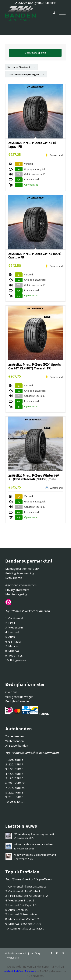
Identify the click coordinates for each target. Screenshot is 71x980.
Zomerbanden (14, 736)
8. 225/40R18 (14, 792)
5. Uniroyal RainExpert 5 (21, 905)
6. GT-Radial (13, 641)
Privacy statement (17, 590)
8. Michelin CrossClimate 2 (23, 919)
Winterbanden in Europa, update (33, 844)
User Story (35, 953)
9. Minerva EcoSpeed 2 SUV (23, 924)
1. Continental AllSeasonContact (26, 886)
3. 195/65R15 (14, 769)
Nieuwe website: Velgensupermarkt (35, 855)
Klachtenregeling (16, 594)
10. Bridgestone (16, 660)
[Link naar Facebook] (51, 953)
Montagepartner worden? (22, 569)
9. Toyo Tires (14, 655)
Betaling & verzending (20, 573)
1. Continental (14, 618)
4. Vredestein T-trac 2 (20, 900)
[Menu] (60, 13)
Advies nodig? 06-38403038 (37, 3)
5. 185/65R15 (14, 778)
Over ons (11, 692)
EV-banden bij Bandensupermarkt (34, 834)
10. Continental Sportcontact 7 (25, 928)
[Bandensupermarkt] (29, 13)
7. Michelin (12, 646)
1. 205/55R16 (14, 760)
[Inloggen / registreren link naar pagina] (52, 13)
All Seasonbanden (17, 745)
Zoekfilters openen (35, 53)
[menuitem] (52, 13)
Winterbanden (14, 741)
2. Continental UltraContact (23, 891)
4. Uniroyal (12, 632)
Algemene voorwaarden (21, 585)
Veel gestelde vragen (19, 697)
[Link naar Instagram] (63, 953)
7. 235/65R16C (15, 788)
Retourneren (14, 578)
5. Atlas (10, 637)
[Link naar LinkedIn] (57, 953)
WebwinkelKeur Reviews (20, 971)
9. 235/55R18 (14, 797)
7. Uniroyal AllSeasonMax (21, 914)
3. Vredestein (14, 627)
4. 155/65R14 (14, 774)
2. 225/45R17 (14, 764)
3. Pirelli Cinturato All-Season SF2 (27, 896)
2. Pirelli (10, 623)
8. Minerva (12, 651)
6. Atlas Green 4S (16, 910)
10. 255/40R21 (15, 802)
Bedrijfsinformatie (17, 701)
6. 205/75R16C (15, 783)
